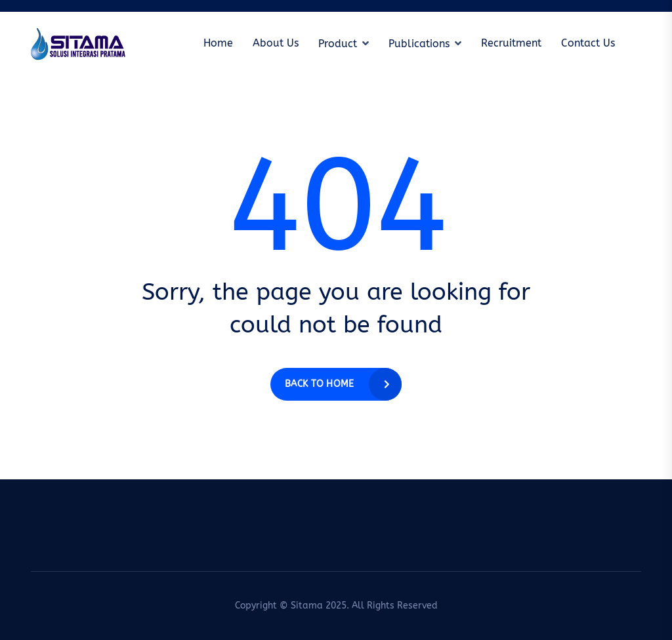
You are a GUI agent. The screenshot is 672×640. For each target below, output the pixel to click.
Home (218, 43)
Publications (419, 44)
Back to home (319, 384)
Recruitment (511, 43)
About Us (276, 43)
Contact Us (588, 43)
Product (338, 44)
